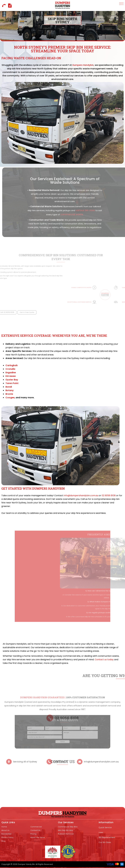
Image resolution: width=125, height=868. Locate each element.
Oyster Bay (12, 380)
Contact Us (35, 830)
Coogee (10, 398)
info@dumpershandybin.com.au (81, 495)
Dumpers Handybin (81, 67)
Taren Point (12, 383)
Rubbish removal (66, 834)
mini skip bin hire (65, 830)
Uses (101, 832)
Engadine (11, 373)
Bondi (9, 387)
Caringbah (12, 365)
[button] (121, 4)
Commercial (36, 827)
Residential (6, 834)
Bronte (9, 394)
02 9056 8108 (109, 495)
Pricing (33, 834)
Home (4, 827)
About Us (5, 830)
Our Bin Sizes (105, 842)
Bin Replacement (107, 837)
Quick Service (105, 827)
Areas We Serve (38, 838)
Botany (10, 390)
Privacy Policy (7, 838)
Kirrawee (11, 376)
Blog (3, 841)
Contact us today (104, 660)
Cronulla (10, 369)
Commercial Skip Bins (68, 827)
